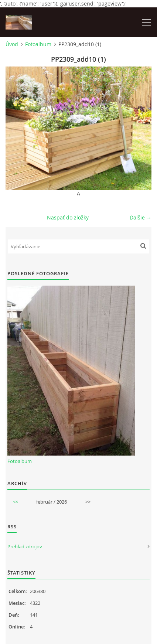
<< (16, 502)
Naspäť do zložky (68, 217)
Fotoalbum (38, 44)
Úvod (12, 44)
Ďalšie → (141, 217)
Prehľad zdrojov (25, 546)
